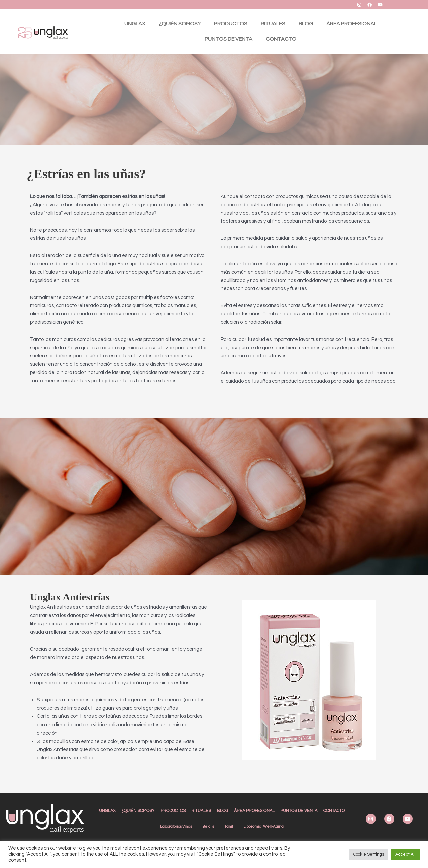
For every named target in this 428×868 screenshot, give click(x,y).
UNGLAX (135, 24)
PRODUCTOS (231, 24)
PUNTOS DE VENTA (229, 39)
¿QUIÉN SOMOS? (180, 24)
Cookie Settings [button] (369, 854)
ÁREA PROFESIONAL (352, 24)
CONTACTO (281, 39)
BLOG (306, 24)
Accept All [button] (405, 854)
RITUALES (273, 24)
